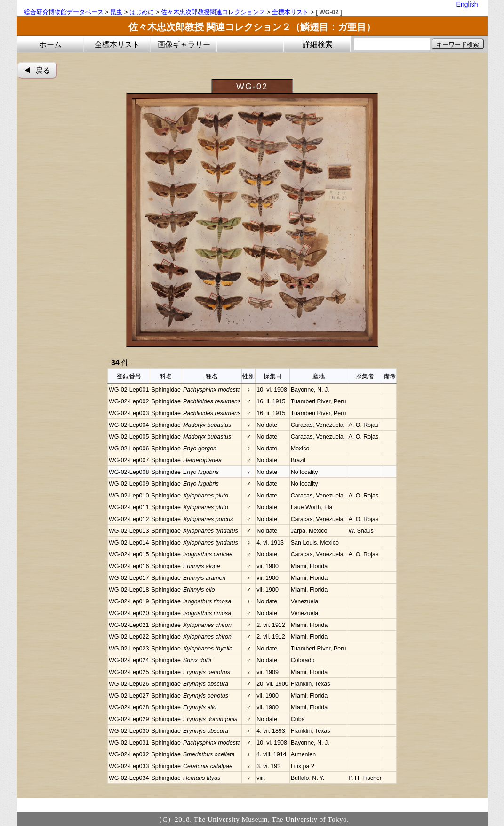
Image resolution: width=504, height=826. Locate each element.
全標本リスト (290, 12)
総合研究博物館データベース (64, 12)
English (467, 4)
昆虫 (116, 12)
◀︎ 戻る (37, 70)
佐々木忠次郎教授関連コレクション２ (213, 12)
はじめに (142, 12)
